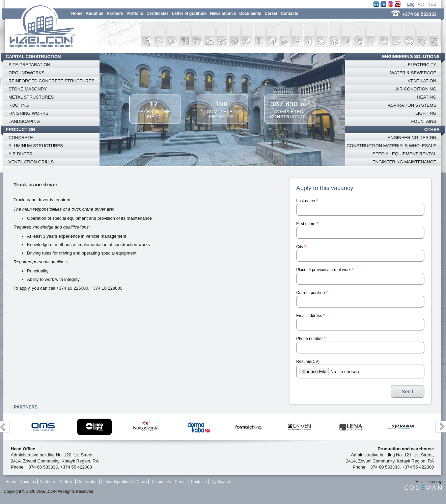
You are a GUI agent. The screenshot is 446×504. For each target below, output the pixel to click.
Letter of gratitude (189, 14)
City (301, 247)
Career (271, 14)
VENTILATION (422, 81)
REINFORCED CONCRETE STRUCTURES (51, 81)
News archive (223, 14)
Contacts (290, 14)
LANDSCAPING (24, 121)
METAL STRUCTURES (31, 97)
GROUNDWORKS (26, 73)
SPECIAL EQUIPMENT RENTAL (404, 154)
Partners (115, 14)
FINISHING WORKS (28, 113)
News (142, 482)
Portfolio (135, 14)
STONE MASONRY (28, 89)
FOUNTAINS (424, 121)
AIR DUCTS (20, 154)
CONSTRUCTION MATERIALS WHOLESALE (391, 146)
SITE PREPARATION (29, 65)
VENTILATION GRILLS (31, 162)
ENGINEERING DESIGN (412, 138)
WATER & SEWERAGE (413, 73)
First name (307, 224)
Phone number (311, 339)
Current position (312, 293)
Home (77, 14)
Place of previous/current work (325, 270)
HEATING (427, 97)
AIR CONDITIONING (416, 89)
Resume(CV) (308, 362)
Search (224, 482)
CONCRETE (21, 138)
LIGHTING (426, 113)
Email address (310, 316)
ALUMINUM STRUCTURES (36, 146)
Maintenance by (423, 485)
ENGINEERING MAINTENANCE (404, 162)
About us (94, 14)
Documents (250, 14)
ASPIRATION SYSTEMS (412, 105)
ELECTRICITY (422, 65)
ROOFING (19, 105)
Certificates (157, 14)
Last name (307, 201)
